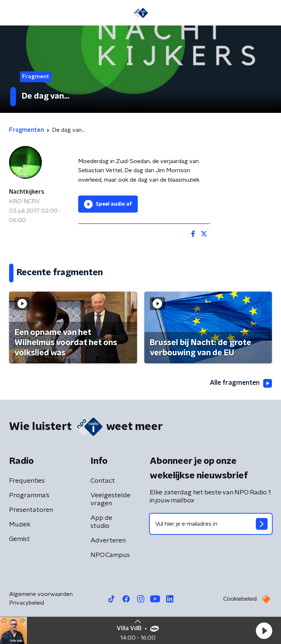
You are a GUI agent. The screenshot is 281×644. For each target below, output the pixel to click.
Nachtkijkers (27, 192)
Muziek (20, 525)
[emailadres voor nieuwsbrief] (211, 524)
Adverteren (108, 541)
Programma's (29, 495)
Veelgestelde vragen (111, 499)
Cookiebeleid (240, 599)
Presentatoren (31, 510)
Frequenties (27, 481)
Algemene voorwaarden (41, 594)
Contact (103, 481)
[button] (264, 631)
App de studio (101, 522)
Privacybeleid (27, 603)
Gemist (19, 539)
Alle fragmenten (240, 383)
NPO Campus (110, 555)
